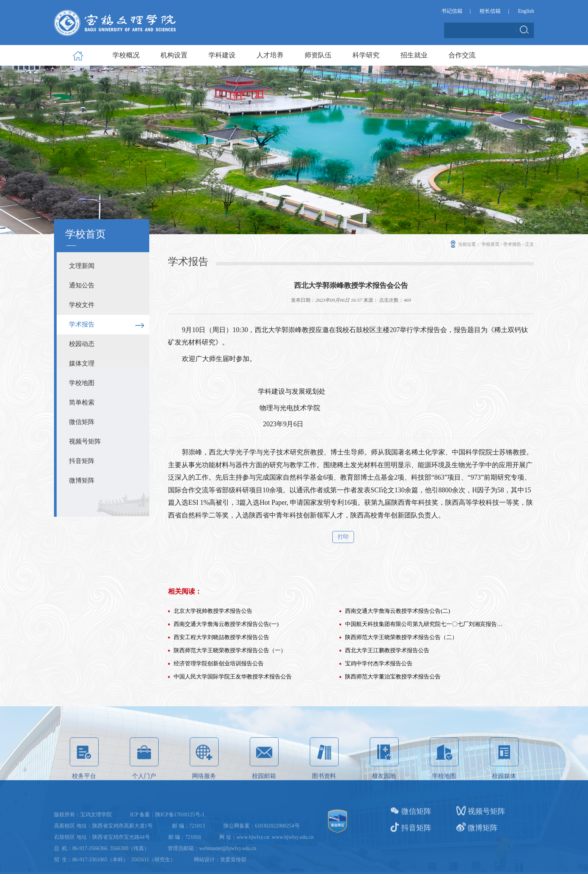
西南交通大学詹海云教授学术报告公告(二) (397, 661)
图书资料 (324, 788)
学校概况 (126, 55)
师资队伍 (318, 55)
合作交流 (462, 55)
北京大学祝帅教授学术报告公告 (213, 661)
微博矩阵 (82, 481)
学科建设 (222, 55)
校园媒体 (504, 788)
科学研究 (366, 55)
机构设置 (174, 55)
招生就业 (414, 55)
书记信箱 (452, 12)
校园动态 (82, 344)
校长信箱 (490, 12)
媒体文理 (82, 363)
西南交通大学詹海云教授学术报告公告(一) (226, 674)
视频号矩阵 (85, 442)
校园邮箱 (264, 788)
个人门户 (144, 788)
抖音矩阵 (82, 461)
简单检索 (82, 402)
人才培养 (270, 55)
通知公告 (82, 285)
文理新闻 (82, 266)
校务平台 (84, 788)
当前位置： (465, 244)
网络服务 (204, 788)
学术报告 (82, 324)
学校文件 (82, 305)
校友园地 (384, 788)
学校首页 (490, 244)
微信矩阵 (82, 422)
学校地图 (82, 383)
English (526, 12)
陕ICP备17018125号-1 (180, 842)
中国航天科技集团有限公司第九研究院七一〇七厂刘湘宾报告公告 (424, 674)
